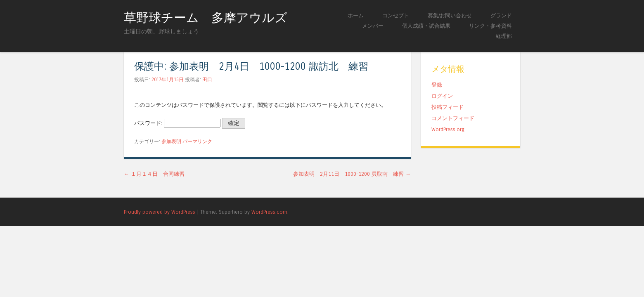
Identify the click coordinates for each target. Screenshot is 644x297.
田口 (207, 80)
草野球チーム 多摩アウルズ (206, 18)
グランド (501, 15)
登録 (437, 85)
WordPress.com (269, 212)
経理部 (504, 36)
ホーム (356, 15)
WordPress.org (448, 129)
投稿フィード (447, 107)
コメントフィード (453, 118)
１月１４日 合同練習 (154, 174)
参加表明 (171, 141)
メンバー (373, 26)
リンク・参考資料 (490, 26)
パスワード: (177, 123)
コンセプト (396, 15)
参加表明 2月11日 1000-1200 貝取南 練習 (352, 174)
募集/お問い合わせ (450, 15)
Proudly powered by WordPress (160, 212)
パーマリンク (197, 141)
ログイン (442, 96)
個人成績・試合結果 (426, 26)
